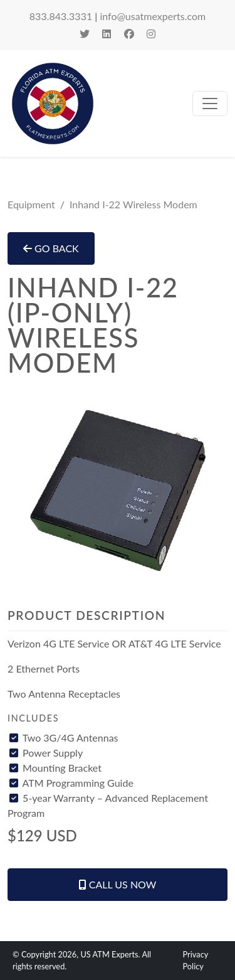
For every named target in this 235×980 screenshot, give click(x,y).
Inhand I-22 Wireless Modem (133, 204)
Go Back (51, 248)
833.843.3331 (61, 16)
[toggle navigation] (210, 104)
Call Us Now (118, 884)
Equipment (31, 204)
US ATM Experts (109, 954)
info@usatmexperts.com (153, 16)
